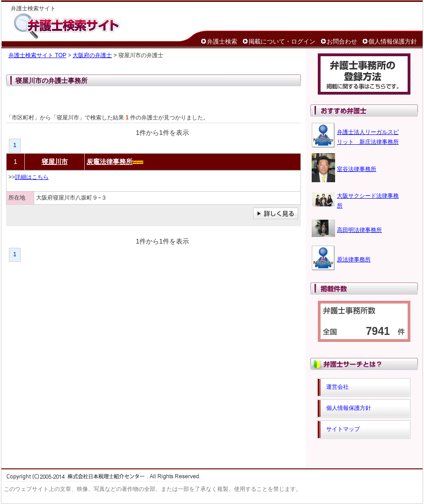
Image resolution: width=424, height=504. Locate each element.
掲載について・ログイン (282, 41)
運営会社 (337, 387)
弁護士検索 (222, 41)
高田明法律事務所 (359, 230)
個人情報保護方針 (393, 41)
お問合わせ (342, 41)
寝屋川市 (55, 162)
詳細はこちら (32, 177)
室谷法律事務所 (357, 169)
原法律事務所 (354, 259)
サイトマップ (343, 429)
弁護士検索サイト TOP (37, 55)
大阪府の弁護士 (92, 55)
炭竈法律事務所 (110, 162)
